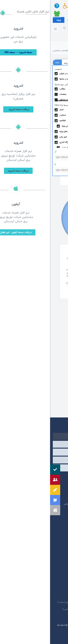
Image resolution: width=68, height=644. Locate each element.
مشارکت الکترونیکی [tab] (34, 468)
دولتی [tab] (34, 436)
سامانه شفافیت (34, 616)
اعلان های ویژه (55, 354)
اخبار (60, 330)
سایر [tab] (34, 460)
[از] (21, 157)
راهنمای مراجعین (48, 253)
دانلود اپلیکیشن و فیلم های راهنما (41, 137)
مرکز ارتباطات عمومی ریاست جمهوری (41, 477)
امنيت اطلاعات (42, 602)
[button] (5, 510)
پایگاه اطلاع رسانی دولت (47, 493)
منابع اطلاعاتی (56, 397)
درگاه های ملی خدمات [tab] (34, 452)
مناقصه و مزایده (55, 403)
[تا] (21, 170)
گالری (60, 391)
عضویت (21, 20)
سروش (41, 593)
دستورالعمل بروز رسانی (54, 616)
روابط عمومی (56, 384)
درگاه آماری (57, 366)
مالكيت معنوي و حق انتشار (52, 609)
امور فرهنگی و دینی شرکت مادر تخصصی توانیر (36, 504)
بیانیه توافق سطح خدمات (21, 602)
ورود (9, 20)
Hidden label (6, 74)
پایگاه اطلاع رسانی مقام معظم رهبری (41, 488)
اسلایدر (59, 336)
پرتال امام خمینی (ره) (48, 482)
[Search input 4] (34, 63)
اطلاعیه (59, 348)
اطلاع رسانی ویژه (54, 342)
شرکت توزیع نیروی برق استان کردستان (47, 51)
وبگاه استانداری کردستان (47, 499)
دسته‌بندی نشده (54, 372)
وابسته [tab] (34, 444)
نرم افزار (58, 409)
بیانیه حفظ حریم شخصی (26, 609)
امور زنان (58, 360)
